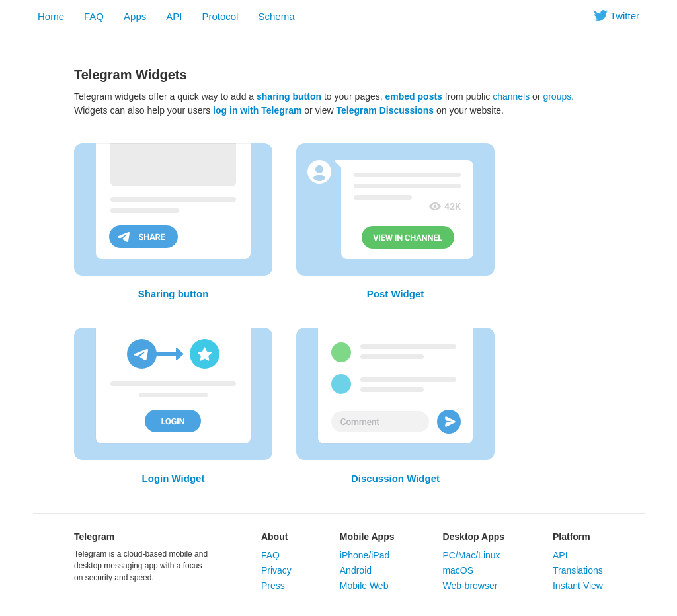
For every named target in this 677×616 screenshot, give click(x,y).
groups (557, 96)
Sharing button (174, 294)
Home (51, 16)
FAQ (94, 16)
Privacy (276, 570)
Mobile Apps (367, 537)
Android (356, 570)
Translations (578, 570)
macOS (458, 570)
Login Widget (174, 478)
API (174, 16)
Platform (572, 537)
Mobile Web (364, 586)
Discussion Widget (395, 478)
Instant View (578, 586)
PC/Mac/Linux (471, 555)
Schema (276, 16)
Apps (135, 16)
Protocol (220, 16)
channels (511, 96)
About (274, 537)
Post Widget (396, 294)
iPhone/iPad (365, 555)
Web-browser (470, 586)
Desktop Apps (473, 537)
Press (273, 586)
